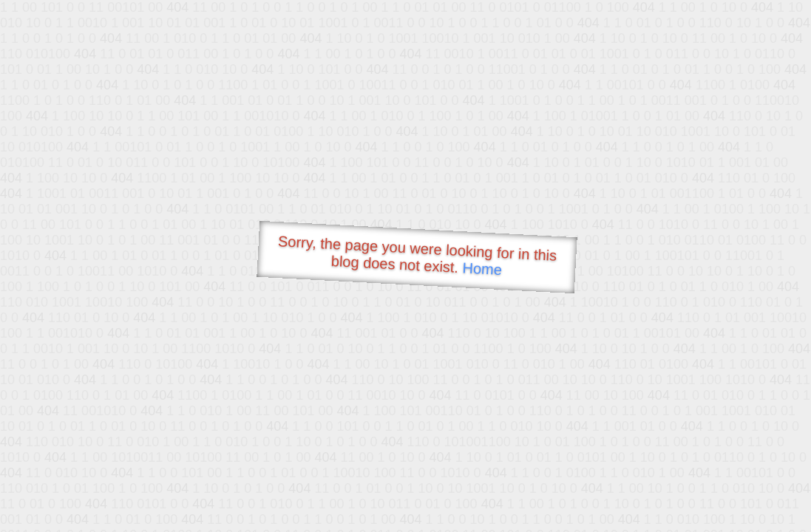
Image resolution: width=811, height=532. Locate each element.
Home (482, 269)
